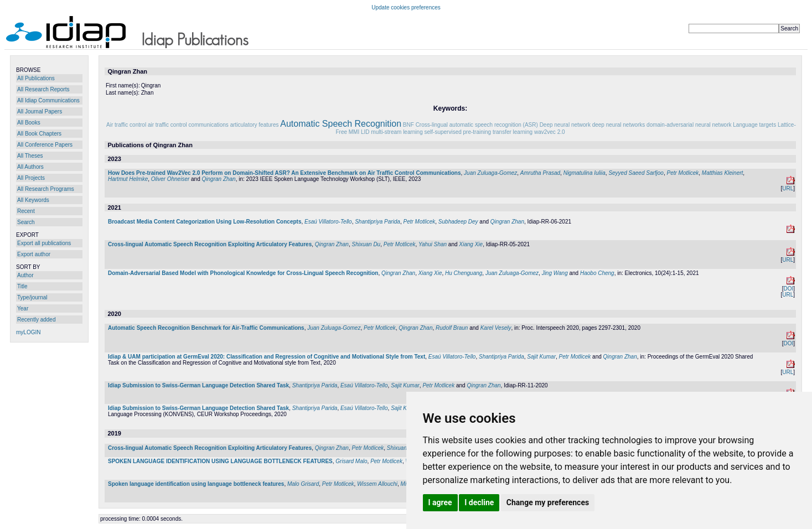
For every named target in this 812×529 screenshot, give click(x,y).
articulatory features (255, 125)
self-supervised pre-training (458, 132)
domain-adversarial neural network (689, 125)
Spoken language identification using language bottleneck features (196, 484)
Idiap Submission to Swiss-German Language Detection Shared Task (198, 385)
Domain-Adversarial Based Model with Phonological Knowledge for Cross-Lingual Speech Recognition (243, 273)
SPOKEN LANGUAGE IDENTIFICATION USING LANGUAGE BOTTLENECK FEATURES (220, 461)
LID (365, 132)
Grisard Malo (351, 461)
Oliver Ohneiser (170, 179)
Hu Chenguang (464, 273)
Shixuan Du (366, 244)
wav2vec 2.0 (550, 132)
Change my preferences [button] (548, 502)
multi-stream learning (397, 132)
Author (25, 275)
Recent (26, 211)
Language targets (754, 125)
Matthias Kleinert (722, 173)
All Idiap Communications (48, 100)
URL (788, 188)
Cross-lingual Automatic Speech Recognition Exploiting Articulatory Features (210, 244)
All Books (29, 123)
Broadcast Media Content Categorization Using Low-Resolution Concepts (205, 222)
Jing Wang (555, 273)
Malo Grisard (303, 484)
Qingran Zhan (219, 179)
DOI (788, 289)
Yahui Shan (433, 244)
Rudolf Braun (452, 328)
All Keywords (33, 200)
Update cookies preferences (406, 7)
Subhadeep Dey (458, 222)
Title (22, 286)
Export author (34, 254)
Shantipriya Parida (377, 222)
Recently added (37, 320)
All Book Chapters (39, 134)
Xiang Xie (471, 244)
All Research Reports (43, 89)
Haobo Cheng (597, 273)
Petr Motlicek (682, 173)
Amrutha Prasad (540, 173)
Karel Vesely (496, 328)
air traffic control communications (188, 125)
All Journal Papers (40, 111)
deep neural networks (619, 125)
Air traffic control (126, 125)
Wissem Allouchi (377, 484)
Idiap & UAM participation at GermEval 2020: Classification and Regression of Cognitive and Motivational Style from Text (267, 357)
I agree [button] (440, 502)
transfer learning (513, 132)
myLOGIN (28, 332)
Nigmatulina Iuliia (585, 173)
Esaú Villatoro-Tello (328, 222)
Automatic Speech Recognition (341, 124)
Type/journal (32, 297)
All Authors (30, 167)
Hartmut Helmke (128, 179)
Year (23, 308)
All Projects (31, 178)
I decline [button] (479, 502)
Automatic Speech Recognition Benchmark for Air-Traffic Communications (206, 328)
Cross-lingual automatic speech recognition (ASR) (477, 125)
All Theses (30, 156)
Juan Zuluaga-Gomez (490, 173)
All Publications (36, 78)
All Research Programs (46, 189)
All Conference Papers (45, 145)
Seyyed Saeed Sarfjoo (636, 173)
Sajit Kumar (541, 357)
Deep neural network (565, 125)
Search (26, 222)
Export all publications (44, 243)
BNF (408, 125)
